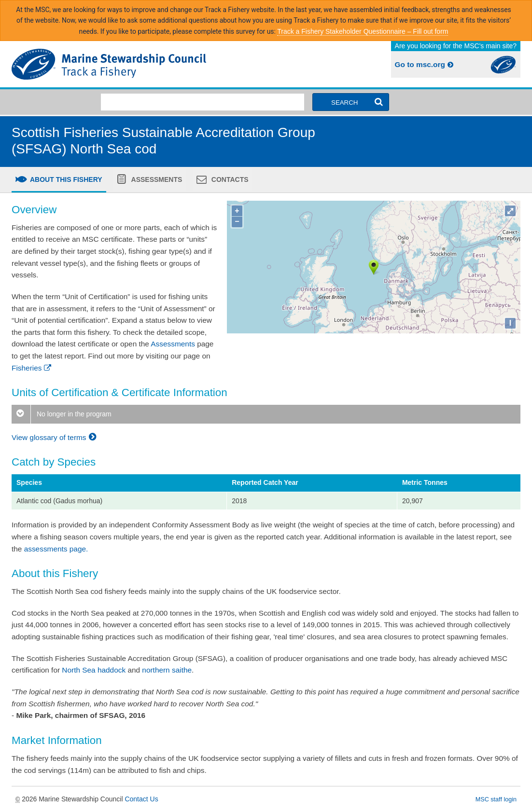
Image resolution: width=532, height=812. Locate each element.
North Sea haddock (94, 670)
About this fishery (65, 179)
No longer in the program (62, 414)
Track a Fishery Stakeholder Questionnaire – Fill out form (363, 31)
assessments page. (56, 549)
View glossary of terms (55, 437)
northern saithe (167, 670)
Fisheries (32, 368)
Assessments (156, 179)
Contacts (229, 179)
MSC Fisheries (137, 64)
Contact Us (141, 799)
